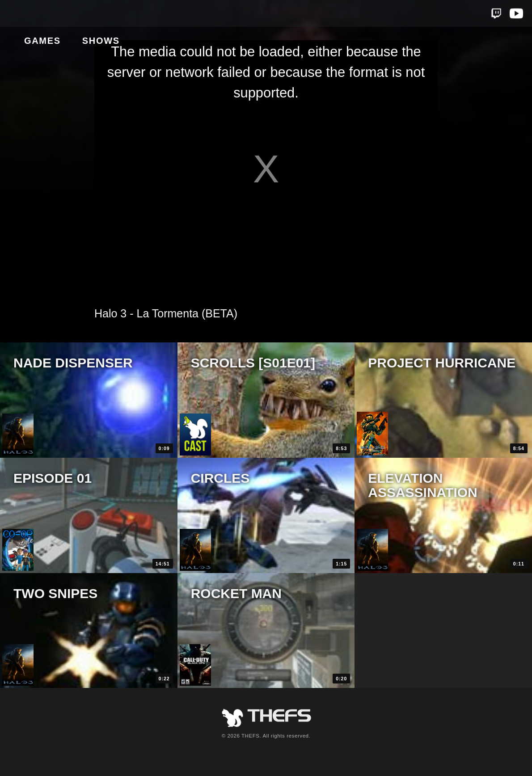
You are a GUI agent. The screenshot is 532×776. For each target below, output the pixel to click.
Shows (144, 14)
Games (86, 14)
